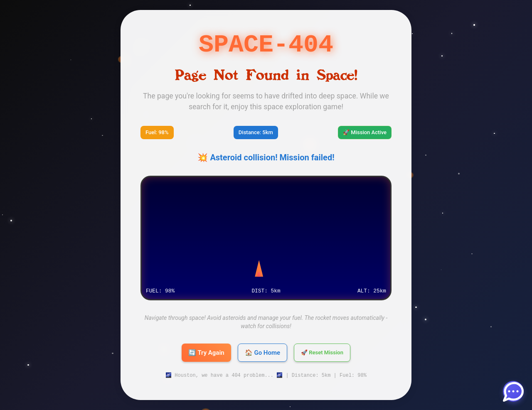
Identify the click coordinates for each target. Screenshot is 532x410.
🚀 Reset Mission (322, 353)
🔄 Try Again (206, 353)
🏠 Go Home (262, 353)
